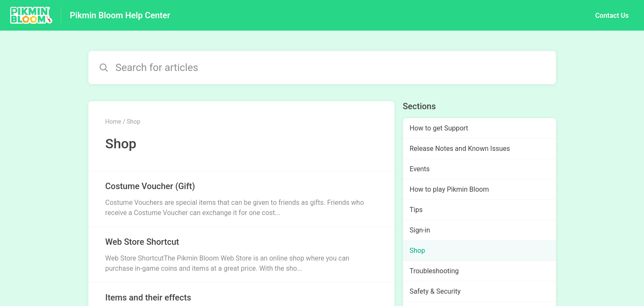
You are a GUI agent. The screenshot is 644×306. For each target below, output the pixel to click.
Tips (416, 210)
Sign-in (420, 230)
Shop (417, 251)
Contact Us (612, 16)
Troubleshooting (434, 271)
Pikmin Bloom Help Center (120, 15)
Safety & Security (435, 291)
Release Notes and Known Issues (460, 149)
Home (113, 122)
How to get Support (439, 128)
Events (420, 169)
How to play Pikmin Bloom (450, 189)
